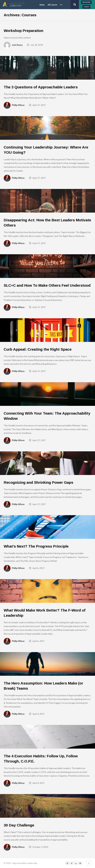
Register (86, 2)
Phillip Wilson (18, 105)
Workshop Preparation (24, 31)
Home (42, 5)
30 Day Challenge (19, 825)
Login (86, 7)
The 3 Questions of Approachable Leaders (41, 87)
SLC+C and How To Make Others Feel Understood (47, 285)
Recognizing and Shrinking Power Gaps (38, 482)
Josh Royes (17, 45)
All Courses (52, 5)
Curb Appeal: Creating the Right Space (38, 349)
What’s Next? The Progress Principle (36, 546)
